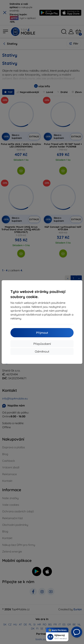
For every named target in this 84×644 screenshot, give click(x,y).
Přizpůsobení (42, 344)
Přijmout (42, 333)
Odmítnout (42, 351)
